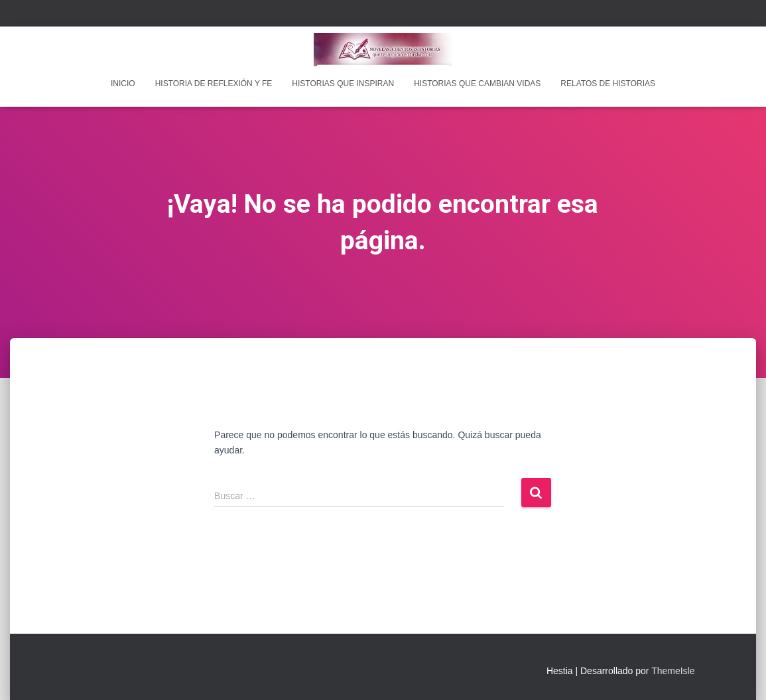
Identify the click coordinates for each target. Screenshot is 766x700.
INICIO (123, 84)
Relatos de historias (608, 84)
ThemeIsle (673, 671)
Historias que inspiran (343, 84)
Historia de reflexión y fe (214, 84)
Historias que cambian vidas (477, 84)
